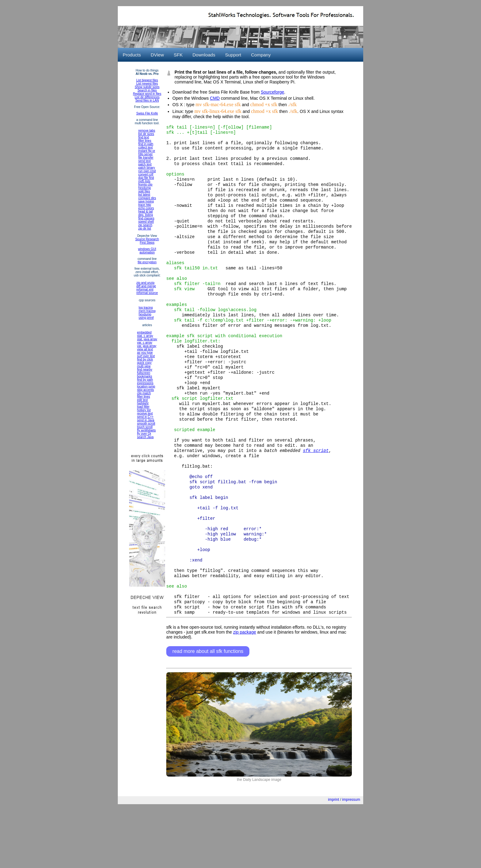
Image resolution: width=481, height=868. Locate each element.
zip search (145, 225)
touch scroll (145, 427)
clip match (144, 393)
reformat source (147, 293)
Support (233, 55)
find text (144, 137)
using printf (146, 318)
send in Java (146, 420)
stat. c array (145, 336)
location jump (146, 386)
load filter (143, 407)
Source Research (147, 239)
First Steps (147, 243)
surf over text (146, 356)
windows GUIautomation (147, 251)
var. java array (147, 346)
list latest (144, 195)
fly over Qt (144, 434)
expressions (145, 383)
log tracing (146, 308)
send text (145, 161)
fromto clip (145, 185)
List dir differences (147, 97)
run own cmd (147, 171)
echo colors (146, 208)
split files (144, 191)
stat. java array (147, 339)
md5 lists (144, 181)
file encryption (147, 262)
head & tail (146, 212)
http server (146, 154)
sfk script (316, 489)
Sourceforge (272, 92)
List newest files (147, 84)
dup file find (146, 178)
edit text (142, 400)
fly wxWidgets (146, 430)
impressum (351, 857)
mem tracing (147, 311)
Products (132, 55)
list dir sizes (146, 134)
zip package (245, 690)
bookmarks (145, 376)
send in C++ (145, 417)
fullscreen (144, 373)
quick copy (144, 363)
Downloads (204, 55)
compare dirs (147, 198)
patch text (145, 164)
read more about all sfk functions (208, 709)
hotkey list (144, 410)
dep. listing (146, 215)
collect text (146, 147)
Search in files (147, 90)
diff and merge (146, 286)
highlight (143, 403)
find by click (145, 359)
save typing (146, 201)
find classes (146, 218)
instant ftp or (147, 151)
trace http (145, 205)
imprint (333, 857)
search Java (145, 437)
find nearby (145, 370)
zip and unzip (146, 283)
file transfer (146, 158)
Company (261, 55)
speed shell (146, 222)
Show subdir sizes (147, 87)
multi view (144, 366)
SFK (178, 55)
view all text (145, 349)
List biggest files (147, 80)
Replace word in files (147, 94)
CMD (215, 98)
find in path (146, 144)
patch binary (147, 168)
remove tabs (147, 131)
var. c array (145, 343)
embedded (144, 332)
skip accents (146, 390)
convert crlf (146, 174)
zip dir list (145, 228)
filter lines (145, 141)
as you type (145, 353)
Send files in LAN (147, 100)
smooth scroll (146, 424)
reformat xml (145, 289)
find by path (145, 380)
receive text (145, 413)
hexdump (145, 188)
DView (157, 55)
